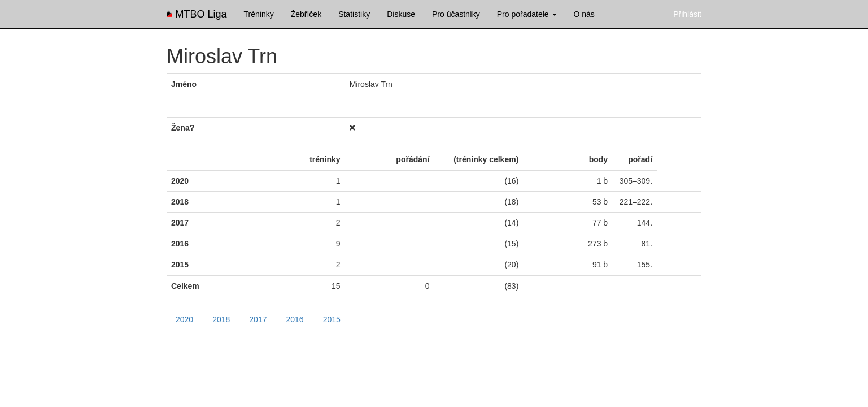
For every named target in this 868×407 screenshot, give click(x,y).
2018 (221, 319)
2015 (332, 319)
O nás (584, 14)
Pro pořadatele (527, 14)
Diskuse (401, 14)
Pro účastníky (456, 14)
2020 (184, 319)
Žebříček (306, 14)
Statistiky (354, 14)
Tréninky (259, 14)
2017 (258, 319)
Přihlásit (687, 14)
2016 (295, 319)
